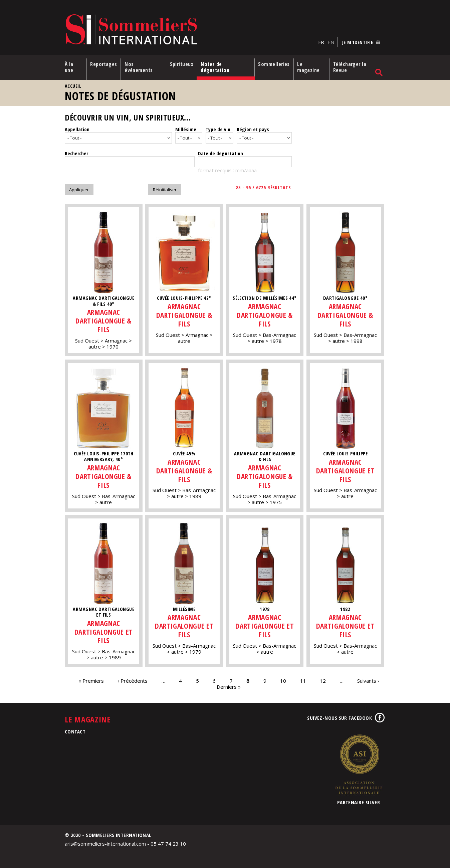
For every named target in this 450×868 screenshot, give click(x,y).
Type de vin (218, 128)
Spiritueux (182, 63)
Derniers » (229, 684)
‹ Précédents (133, 678)
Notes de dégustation (217, 66)
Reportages (104, 63)
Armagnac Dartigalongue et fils (346, 468)
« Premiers (91, 678)
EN (331, 40)
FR (321, 40)
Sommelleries (274, 63)
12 (323, 678)
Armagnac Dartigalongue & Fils (103, 319)
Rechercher (76, 151)
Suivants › (368, 678)
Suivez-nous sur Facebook (340, 716)
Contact (75, 729)
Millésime (186, 128)
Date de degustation (220, 151)
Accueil (73, 85)
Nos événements (140, 66)
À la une (69, 66)
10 (283, 678)
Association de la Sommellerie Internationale (359, 762)
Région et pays (253, 128)
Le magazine (310, 66)
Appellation (77, 128)
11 (303, 678)
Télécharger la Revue (351, 66)
